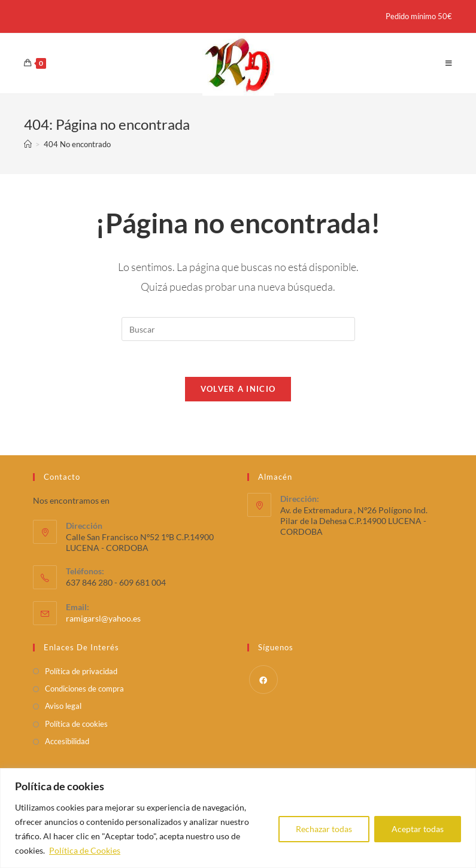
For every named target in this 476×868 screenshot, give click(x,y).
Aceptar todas (418, 829)
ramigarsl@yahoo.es (103, 618)
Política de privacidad (81, 671)
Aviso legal (63, 706)
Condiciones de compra (84, 689)
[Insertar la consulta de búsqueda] (238, 329)
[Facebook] (263, 680)
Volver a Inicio (238, 389)
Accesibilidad (67, 741)
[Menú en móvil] (449, 63)
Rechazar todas (324, 829)
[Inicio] (28, 144)
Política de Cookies (85, 850)
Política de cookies (76, 724)
